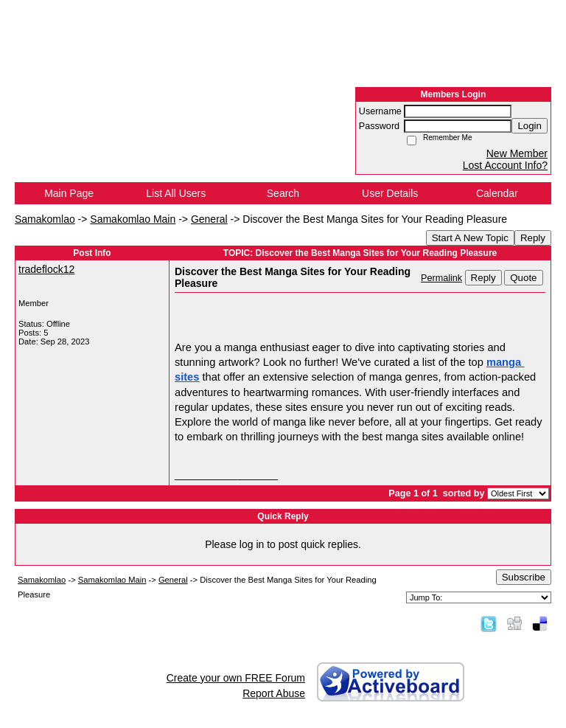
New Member (517, 153)
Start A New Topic (470, 238)
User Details (390, 193)
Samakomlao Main (133, 219)
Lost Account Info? (505, 165)
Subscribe (524, 577)
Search (283, 193)
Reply (533, 238)
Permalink (441, 278)
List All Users (176, 193)
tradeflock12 (46, 269)
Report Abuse (274, 693)
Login (530, 126)
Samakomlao (45, 219)
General (209, 219)
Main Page (69, 193)
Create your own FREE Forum (236, 678)
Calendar (497, 193)
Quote (523, 278)
